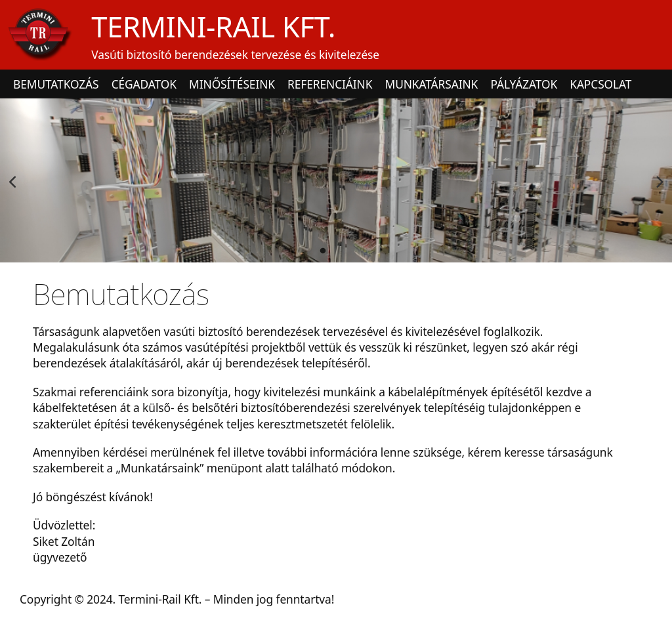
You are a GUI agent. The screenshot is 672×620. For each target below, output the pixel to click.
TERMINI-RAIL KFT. (213, 26)
